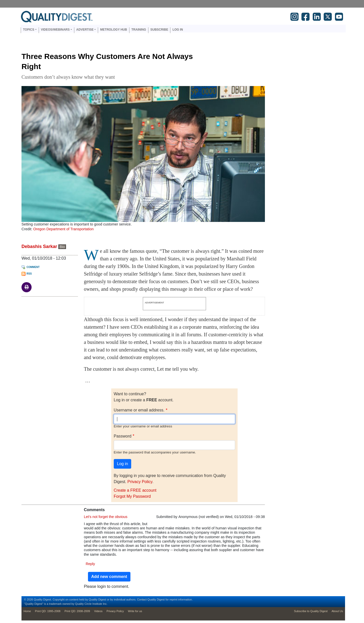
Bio (62, 247)
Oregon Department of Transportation (63, 229)
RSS (29, 274)
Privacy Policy (140, 482)
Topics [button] (29, 30)
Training (139, 30)
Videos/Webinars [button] (55, 30)
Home (27, 611)
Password (123, 436)
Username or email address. (139, 410)
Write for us (135, 611)
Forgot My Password (132, 496)
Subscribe (159, 30)
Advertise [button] (85, 30)
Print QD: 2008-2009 (77, 611)
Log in (178, 30)
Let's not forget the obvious (106, 517)
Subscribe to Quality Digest (311, 611)
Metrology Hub (113, 30)
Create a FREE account (135, 490)
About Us (337, 611)
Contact (142, 599)
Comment (33, 267)
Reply (90, 564)
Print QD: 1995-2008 (48, 611)
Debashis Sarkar (39, 246)
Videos (98, 611)
